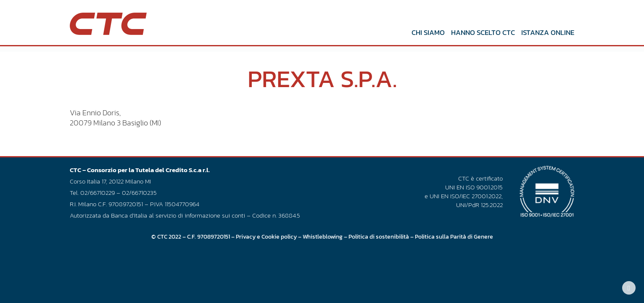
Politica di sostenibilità (379, 237)
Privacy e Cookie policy (266, 237)
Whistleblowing (323, 237)
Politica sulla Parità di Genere (454, 237)
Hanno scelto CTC (483, 32)
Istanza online (548, 32)
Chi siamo (428, 32)
